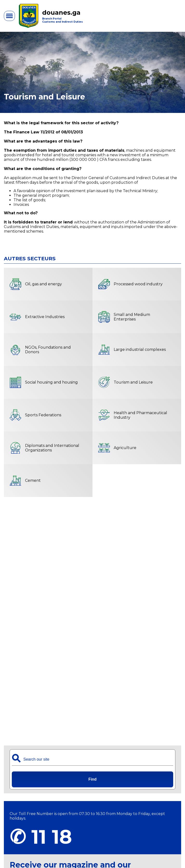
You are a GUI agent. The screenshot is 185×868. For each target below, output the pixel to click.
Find (92, 779)
